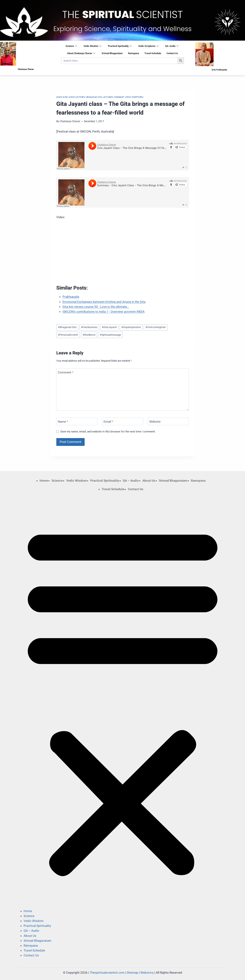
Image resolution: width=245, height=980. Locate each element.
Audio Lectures (77, 97)
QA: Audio (172, 46)
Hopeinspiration (131, 327)
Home (44, 481)
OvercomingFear (156, 327)
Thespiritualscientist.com (107, 973)
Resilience (89, 335)
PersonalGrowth (68, 335)
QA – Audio (131, 481)
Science (71, 46)
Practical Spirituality (120, 46)
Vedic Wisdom (92, 46)
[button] (123, 700)
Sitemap (132, 973)
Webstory (147, 973)
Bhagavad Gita (94, 97)
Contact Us (172, 53)
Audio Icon (62, 97)
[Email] (122, 421)
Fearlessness (89, 327)
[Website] (168, 421)
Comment (66, 372)
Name (63, 422)
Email (108, 422)
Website (155, 422)
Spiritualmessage (110, 335)
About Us (149, 481)
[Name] (77, 421)
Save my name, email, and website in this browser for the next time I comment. (108, 432)
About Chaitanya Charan (81, 54)
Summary (119, 97)
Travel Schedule (153, 53)
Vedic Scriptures (148, 46)
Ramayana (133, 53)
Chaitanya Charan (70, 121)
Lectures (108, 97)
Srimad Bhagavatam (112, 53)
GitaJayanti (109, 327)
